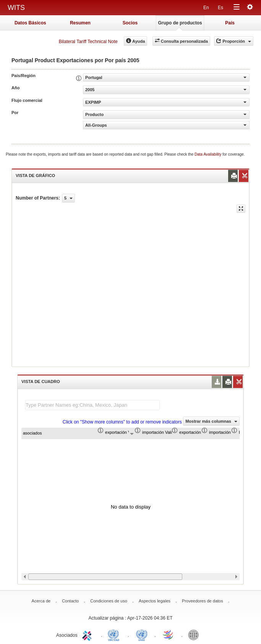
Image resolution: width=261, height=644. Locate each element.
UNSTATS (142, 634)
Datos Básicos (30, 23)
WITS (16, 8)
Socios (130, 23)
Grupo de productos (180, 23)
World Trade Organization (169, 634)
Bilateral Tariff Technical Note (88, 42)
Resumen (80, 23)
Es (220, 8)
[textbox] (92, 405)
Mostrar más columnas (211, 421)
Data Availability (208, 154)
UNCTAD (115, 634)
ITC (88, 634)
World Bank (195, 634)
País (230, 23)
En (206, 8)
